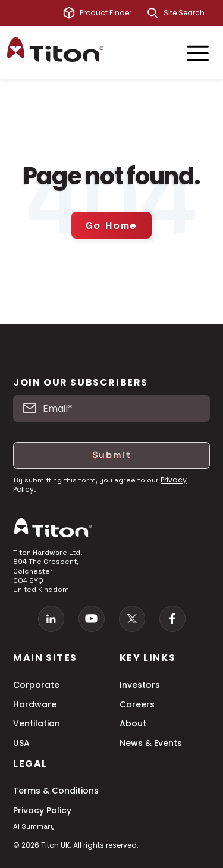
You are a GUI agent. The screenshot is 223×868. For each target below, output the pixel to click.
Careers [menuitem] (137, 705)
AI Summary (34, 826)
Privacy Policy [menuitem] (42, 811)
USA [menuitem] (21, 743)
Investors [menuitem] (140, 685)
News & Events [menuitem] (151, 743)
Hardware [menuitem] (35, 705)
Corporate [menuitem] (36, 685)
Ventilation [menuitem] (37, 724)
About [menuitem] (133, 724)
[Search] (153, 13)
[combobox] (190, 13)
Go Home (112, 225)
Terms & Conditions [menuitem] (56, 791)
